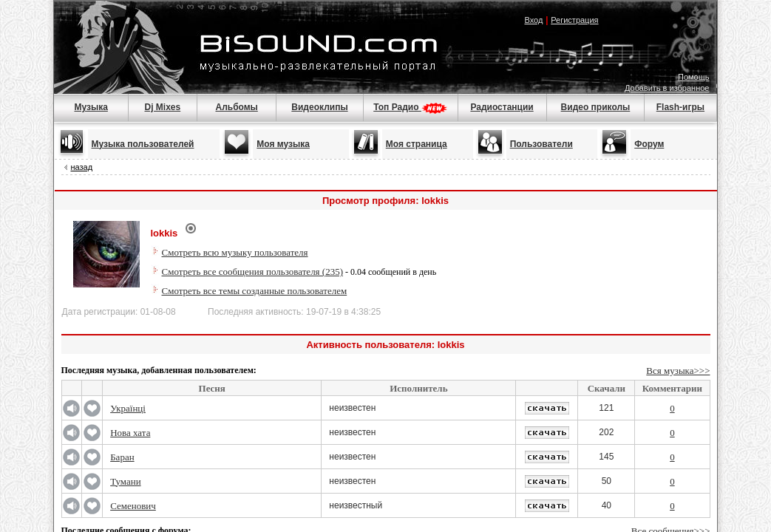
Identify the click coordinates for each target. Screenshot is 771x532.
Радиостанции (502, 107)
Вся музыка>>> (678, 371)
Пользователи (541, 144)
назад (82, 167)
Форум (649, 144)
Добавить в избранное (667, 88)
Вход (533, 20)
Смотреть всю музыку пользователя (235, 252)
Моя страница (417, 144)
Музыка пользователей (143, 144)
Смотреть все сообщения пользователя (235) (253, 272)
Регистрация (574, 20)
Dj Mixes (163, 107)
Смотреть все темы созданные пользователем (255, 291)
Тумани (125, 481)
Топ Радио (410, 107)
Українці (128, 408)
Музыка (91, 107)
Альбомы (236, 107)
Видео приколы (596, 107)
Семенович (133, 506)
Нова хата (130, 433)
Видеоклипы (319, 107)
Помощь (694, 77)
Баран (122, 457)
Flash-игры (680, 107)
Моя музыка (283, 144)
